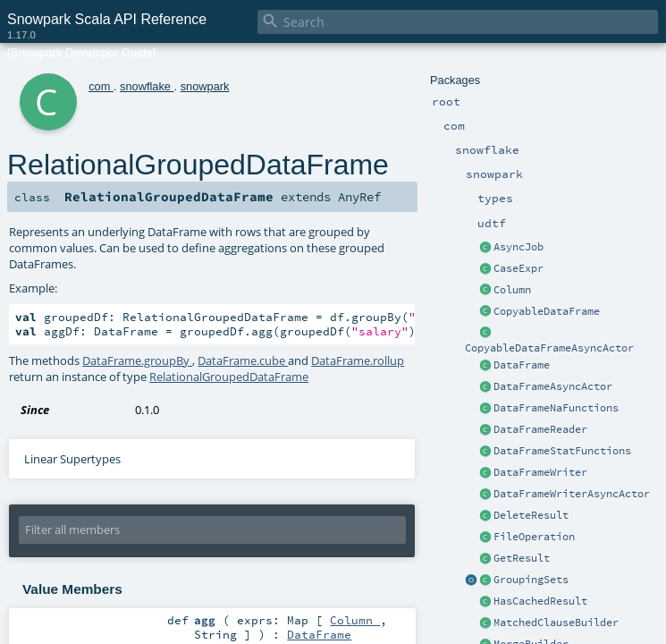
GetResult (522, 558)
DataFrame (522, 365)
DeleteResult (531, 515)
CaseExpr (518, 268)
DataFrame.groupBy (137, 360)
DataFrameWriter (540, 472)
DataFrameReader (540, 429)
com (101, 86)
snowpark (205, 86)
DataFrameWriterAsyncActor (572, 494)
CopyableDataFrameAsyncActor (549, 348)
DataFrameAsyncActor (553, 386)
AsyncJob (518, 247)
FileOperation (534, 537)
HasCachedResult (540, 601)
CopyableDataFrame (547, 311)
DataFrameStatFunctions (562, 451)
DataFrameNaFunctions (556, 408)
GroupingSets (531, 580)
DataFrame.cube (243, 360)
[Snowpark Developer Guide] (81, 52)
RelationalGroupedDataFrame (229, 377)
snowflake (147, 86)
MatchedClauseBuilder (556, 623)
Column (512, 290)
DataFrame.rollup (358, 360)
